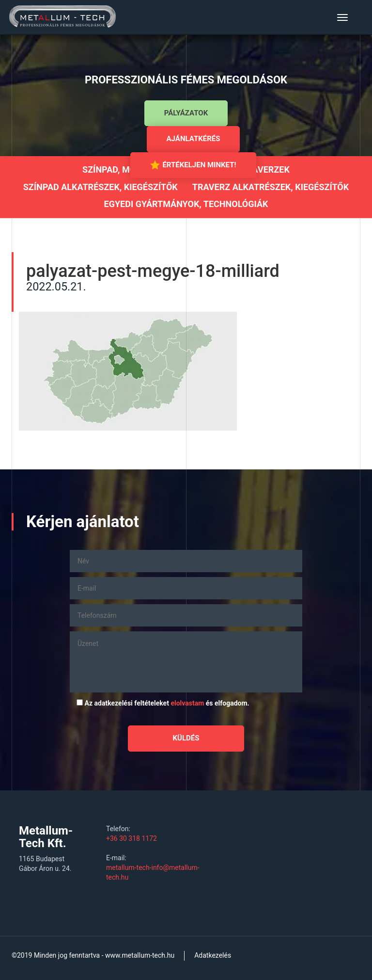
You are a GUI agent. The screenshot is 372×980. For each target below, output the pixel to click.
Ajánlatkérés (194, 139)
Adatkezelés (213, 955)
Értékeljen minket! (193, 165)
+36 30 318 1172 (132, 838)
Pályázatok (186, 113)
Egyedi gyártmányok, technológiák (186, 204)
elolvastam (187, 703)
